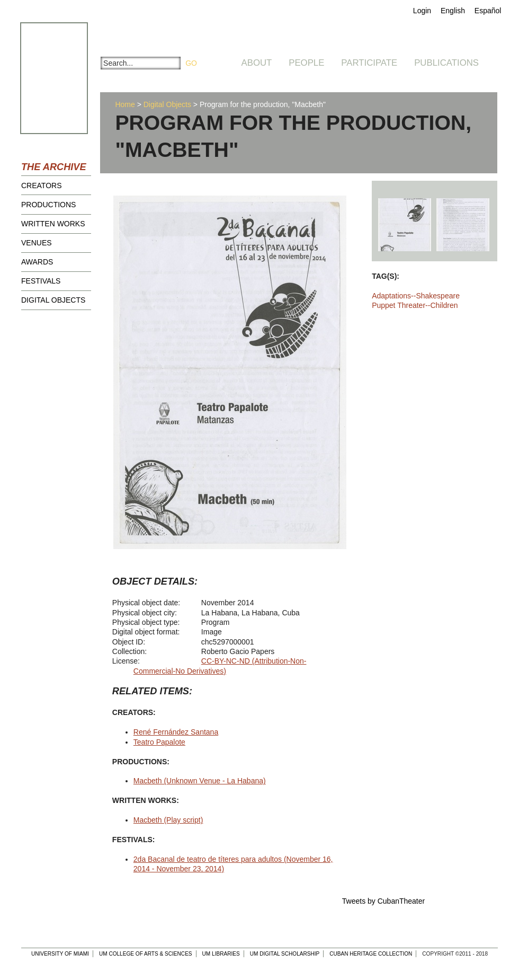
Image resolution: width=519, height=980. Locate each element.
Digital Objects (53, 300)
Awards (37, 262)
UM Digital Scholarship (285, 954)
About (257, 63)
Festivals (41, 281)
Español (488, 11)
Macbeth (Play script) (168, 820)
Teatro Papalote (159, 742)
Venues (37, 243)
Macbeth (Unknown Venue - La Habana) (200, 781)
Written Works (53, 224)
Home (125, 104)
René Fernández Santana (176, 732)
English (453, 11)
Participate (369, 63)
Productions (48, 205)
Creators (42, 186)
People (306, 63)
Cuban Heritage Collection (371, 954)
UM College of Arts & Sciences (146, 954)
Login (422, 11)
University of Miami (60, 954)
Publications (446, 63)
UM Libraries (221, 954)
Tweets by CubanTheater (383, 901)
